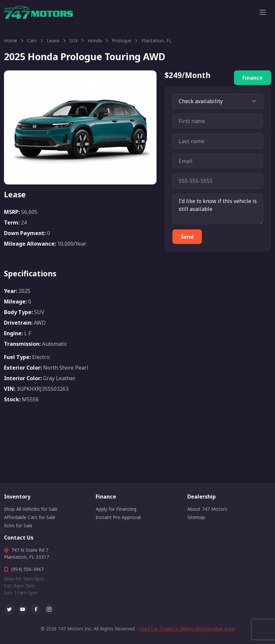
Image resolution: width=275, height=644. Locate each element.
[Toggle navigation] (263, 12)
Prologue (122, 40)
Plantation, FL (157, 40)
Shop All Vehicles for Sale (31, 509)
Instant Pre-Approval (118, 517)
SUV (74, 40)
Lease (53, 40)
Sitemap (196, 517)
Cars (32, 40)
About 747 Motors (207, 509)
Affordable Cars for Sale (30, 517)
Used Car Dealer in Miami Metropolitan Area (187, 629)
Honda (95, 40)
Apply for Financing (116, 509)
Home (11, 40)
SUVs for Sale (18, 525)
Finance (252, 78)
